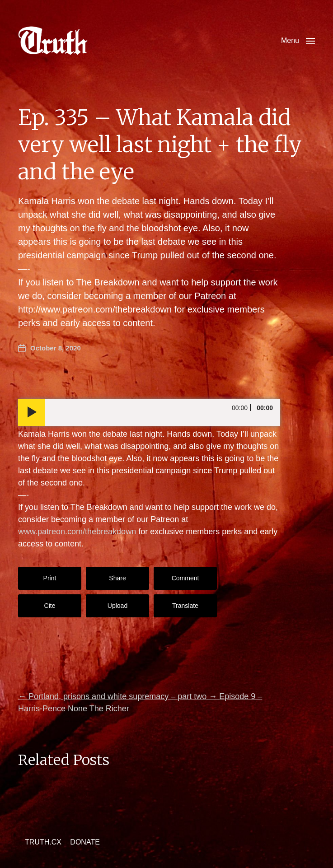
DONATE (85, 842)
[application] (149, 412)
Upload (117, 606)
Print (50, 578)
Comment (185, 578)
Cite (50, 606)
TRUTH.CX (43, 842)
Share (117, 578)
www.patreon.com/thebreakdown (77, 532)
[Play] (32, 412)
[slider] (163, 412)
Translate (185, 606)
